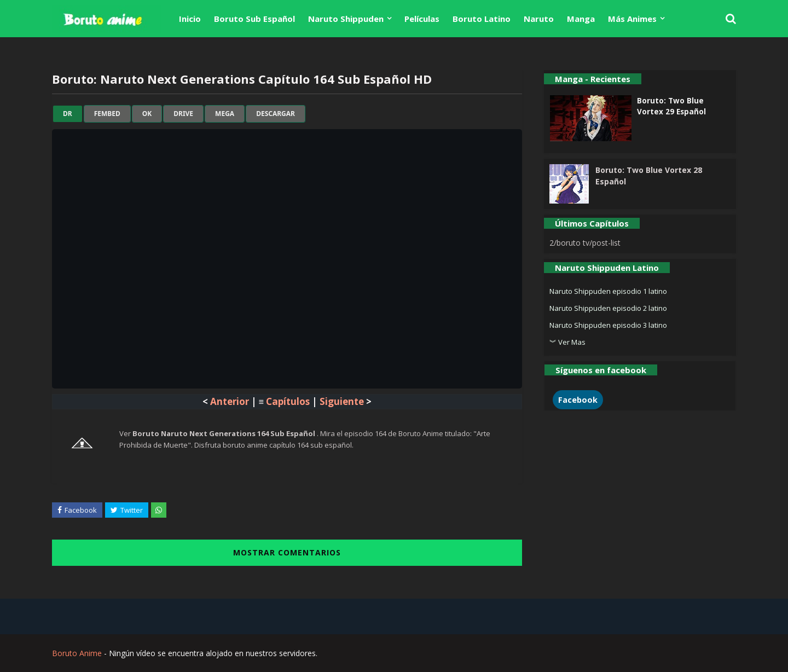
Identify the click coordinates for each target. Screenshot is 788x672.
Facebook (578, 400)
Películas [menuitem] (422, 19)
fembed (107, 114)
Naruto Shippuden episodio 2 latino (608, 308)
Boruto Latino (482, 19)
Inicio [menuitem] (190, 19)
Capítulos (288, 401)
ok (147, 114)
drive (183, 114)
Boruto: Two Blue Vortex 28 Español (649, 176)
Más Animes (632, 19)
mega (225, 114)
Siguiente (342, 401)
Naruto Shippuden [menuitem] (346, 19)
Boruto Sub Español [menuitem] (254, 19)
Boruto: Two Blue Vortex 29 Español (671, 106)
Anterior (230, 401)
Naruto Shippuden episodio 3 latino (608, 325)
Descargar (276, 114)
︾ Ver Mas (567, 342)
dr (68, 114)
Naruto (539, 19)
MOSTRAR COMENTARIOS (287, 552)
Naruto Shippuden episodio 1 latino (608, 291)
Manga (581, 19)
